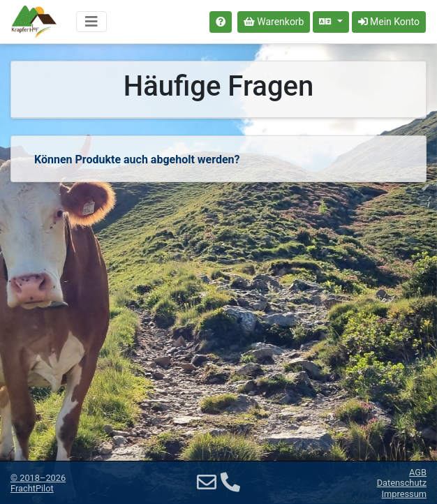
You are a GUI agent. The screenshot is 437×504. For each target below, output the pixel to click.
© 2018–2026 (38, 483)
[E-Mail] (207, 483)
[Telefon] (230, 483)
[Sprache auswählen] (331, 22)
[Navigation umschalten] (91, 22)
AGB (418, 472)
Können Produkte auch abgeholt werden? (137, 160)
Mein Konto (389, 22)
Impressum (404, 494)
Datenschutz (402, 483)
